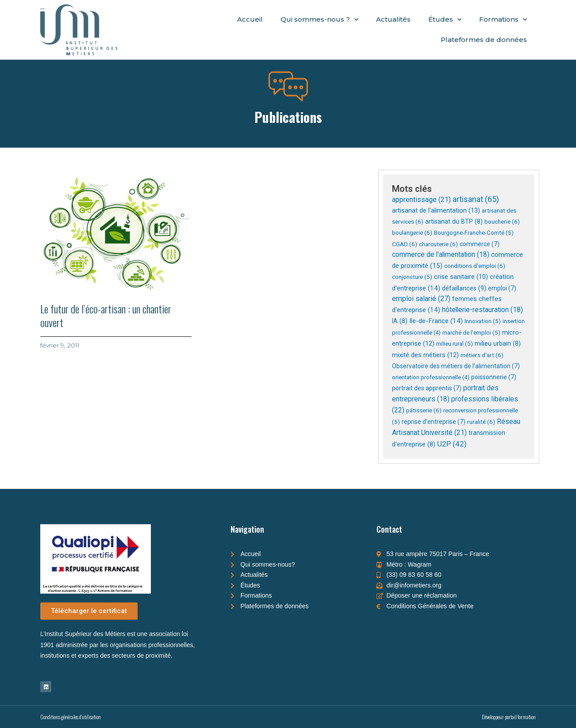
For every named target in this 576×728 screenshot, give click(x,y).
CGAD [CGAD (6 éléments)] (405, 244)
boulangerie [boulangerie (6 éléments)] (412, 233)
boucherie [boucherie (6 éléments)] (502, 221)
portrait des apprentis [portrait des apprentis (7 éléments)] (427, 388)
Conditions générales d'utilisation (71, 717)
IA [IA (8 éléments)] (400, 321)
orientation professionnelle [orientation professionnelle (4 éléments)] (431, 377)
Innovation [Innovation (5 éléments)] (483, 321)
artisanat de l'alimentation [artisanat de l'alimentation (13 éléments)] (436, 210)
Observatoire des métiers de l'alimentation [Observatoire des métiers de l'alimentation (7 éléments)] (456, 366)
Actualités (393, 19)
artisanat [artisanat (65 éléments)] (476, 199)
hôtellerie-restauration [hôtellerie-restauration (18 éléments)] (482, 310)
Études (445, 20)
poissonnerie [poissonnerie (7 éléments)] (494, 377)
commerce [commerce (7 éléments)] (480, 244)
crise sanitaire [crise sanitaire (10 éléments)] (461, 277)
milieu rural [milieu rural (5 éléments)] (455, 344)
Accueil (250, 19)
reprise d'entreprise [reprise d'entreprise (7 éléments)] (434, 422)
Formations (503, 20)
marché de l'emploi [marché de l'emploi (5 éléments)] (471, 333)
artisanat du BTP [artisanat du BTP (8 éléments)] (454, 221)
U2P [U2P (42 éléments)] (452, 444)
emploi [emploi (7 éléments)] (502, 288)
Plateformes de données (484, 40)
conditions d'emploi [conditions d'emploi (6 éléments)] (475, 266)
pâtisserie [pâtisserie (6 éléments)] (424, 410)
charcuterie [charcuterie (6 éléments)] (438, 244)
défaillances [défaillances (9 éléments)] (464, 288)
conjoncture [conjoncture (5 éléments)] (412, 277)
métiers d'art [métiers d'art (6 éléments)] (482, 355)
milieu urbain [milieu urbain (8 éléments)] (498, 343)
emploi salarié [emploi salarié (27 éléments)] (421, 299)
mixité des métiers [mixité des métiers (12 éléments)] (425, 355)
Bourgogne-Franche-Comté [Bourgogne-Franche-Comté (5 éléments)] (474, 233)
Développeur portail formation (509, 717)
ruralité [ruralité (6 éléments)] (481, 422)
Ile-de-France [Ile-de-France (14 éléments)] (436, 321)
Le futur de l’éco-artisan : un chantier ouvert (106, 315)
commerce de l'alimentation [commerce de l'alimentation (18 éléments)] (441, 255)
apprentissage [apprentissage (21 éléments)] (421, 200)
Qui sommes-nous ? (319, 20)
